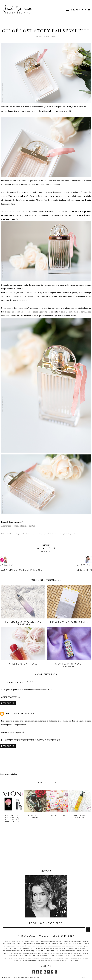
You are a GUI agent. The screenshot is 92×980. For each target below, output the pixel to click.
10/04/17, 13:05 (30, 713)
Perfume (39, 37)
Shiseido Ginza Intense (23, 664)
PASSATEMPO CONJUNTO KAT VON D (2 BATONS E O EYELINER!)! (30, 740)
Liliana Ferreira (14, 682)
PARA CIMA (86, 978)
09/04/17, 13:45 (29, 682)
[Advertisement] (46, 850)
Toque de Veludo (80, 817)
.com (11, 697)
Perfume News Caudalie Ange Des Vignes (23, 623)
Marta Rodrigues (14, 714)
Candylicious (57, 816)
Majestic (18, 732)
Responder (8, 703)
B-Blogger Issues (35, 817)
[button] (69, 10)
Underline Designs (32, 978)
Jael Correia (12, 978)
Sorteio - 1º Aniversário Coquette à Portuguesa (12, 819)
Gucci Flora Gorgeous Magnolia (69, 665)
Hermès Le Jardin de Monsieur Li (69, 622)
